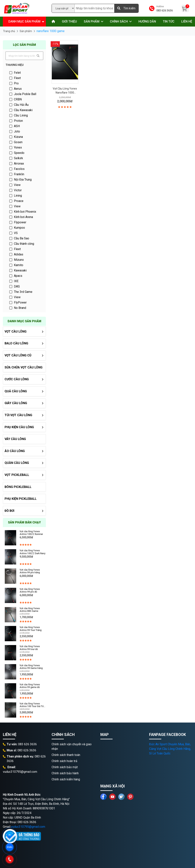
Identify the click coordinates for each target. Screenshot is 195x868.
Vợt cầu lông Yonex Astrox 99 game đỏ (30, 686)
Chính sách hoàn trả (64, 761)
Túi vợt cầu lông (18, 415)
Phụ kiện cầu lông (19, 427)
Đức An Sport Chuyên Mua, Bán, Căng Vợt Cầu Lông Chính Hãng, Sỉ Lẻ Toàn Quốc (170, 749)
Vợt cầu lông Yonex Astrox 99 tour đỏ (30, 648)
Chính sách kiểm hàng (66, 779)
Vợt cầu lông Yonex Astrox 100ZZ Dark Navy (32, 552)
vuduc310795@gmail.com (28, 827)
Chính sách (119, 21)
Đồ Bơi (9, 511)
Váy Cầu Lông (15, 439)
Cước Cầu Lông (17, 379)
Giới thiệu (69, 21)
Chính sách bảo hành (65, 773)
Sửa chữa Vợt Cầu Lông (24, 367)
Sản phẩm (92, 21)
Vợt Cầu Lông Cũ (18, 355)
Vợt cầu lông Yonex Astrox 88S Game (30, 610)
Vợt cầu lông (16, 331)
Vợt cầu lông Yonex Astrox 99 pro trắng (30, 571)
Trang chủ (9, 31)
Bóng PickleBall (18, 487)
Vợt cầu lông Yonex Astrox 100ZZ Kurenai (31, 533)
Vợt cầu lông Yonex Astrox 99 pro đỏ (30, 590)
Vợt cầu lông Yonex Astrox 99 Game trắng (31, 667)
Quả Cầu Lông (16, 391)
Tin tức (169, 21)
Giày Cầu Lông (16, 403)
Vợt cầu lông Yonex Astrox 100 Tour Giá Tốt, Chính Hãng (32, 705)
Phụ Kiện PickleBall (21, 499)
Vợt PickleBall (17, 475)
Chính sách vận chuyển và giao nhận (72, 746)
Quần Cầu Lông (17, 463)
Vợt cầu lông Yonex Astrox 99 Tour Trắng (31, 629)
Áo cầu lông (15, 451)
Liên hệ (187, 21)
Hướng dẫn (147, 21)
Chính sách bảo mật (65, 767)
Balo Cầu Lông (16, 343)
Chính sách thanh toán (66, 755)
